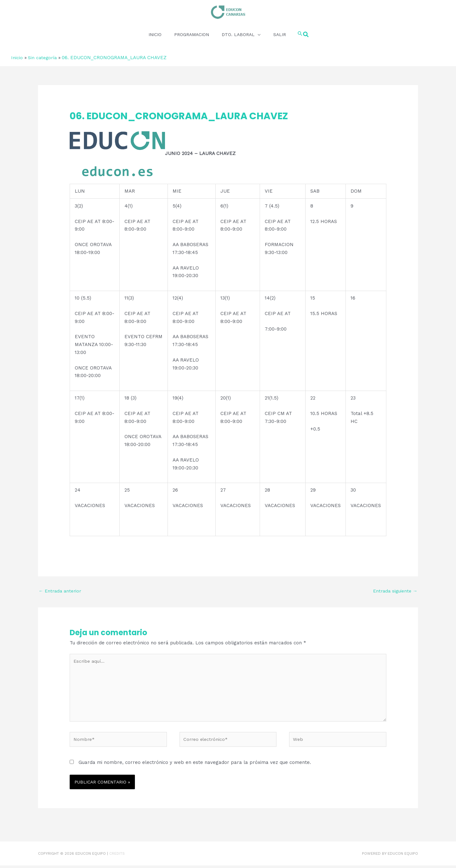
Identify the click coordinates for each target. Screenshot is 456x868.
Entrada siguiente (394, 591)
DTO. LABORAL (238, 34)
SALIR (279, 34)
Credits (117, 856)
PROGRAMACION (191, 34)
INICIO (155, 34)
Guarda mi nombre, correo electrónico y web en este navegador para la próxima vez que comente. (195, 765)
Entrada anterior (61, 591)
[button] (303, 34)
